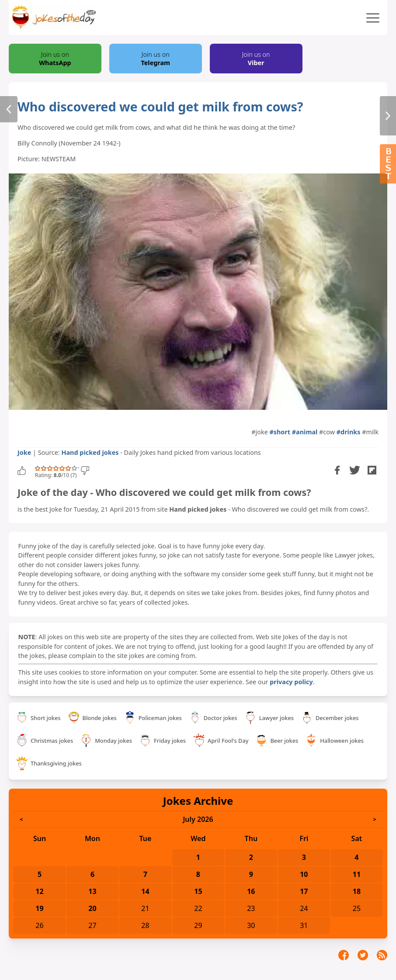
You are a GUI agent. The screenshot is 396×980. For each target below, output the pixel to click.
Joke (24, 452)
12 (39, 891)
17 (304, 891)
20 (92, 908)
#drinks (349, 432)
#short (280, 432)
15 (198, 891)
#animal (305, 432)
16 (251, 891)
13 (92, 891)
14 (145, 891)
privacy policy (291, 682)
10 (304, 874)
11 (357, 874)
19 (39, 908)
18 (357, 891)
